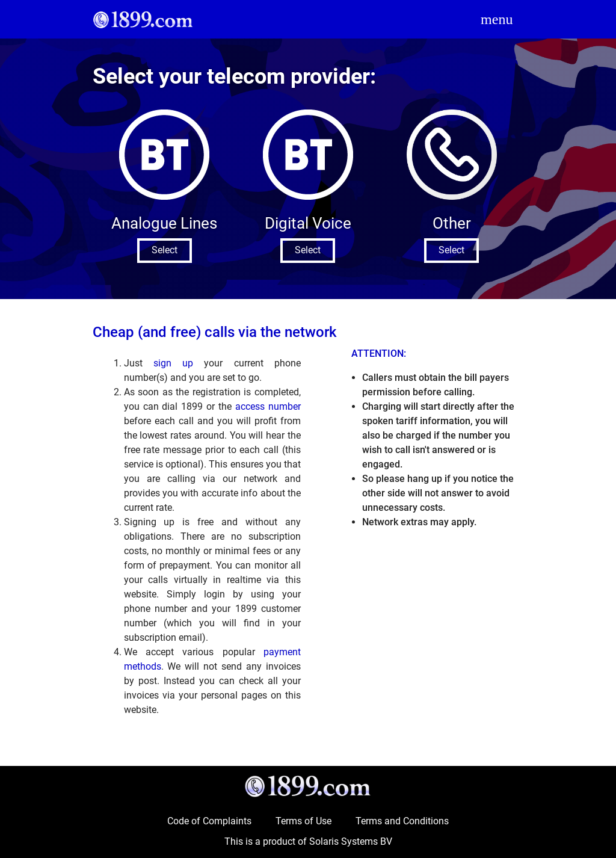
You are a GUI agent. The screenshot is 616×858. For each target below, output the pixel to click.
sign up (173, 363)
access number (268, 406)
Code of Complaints (209, 821)
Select (165, 250)
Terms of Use (303, 821)
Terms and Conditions (402, 821)
